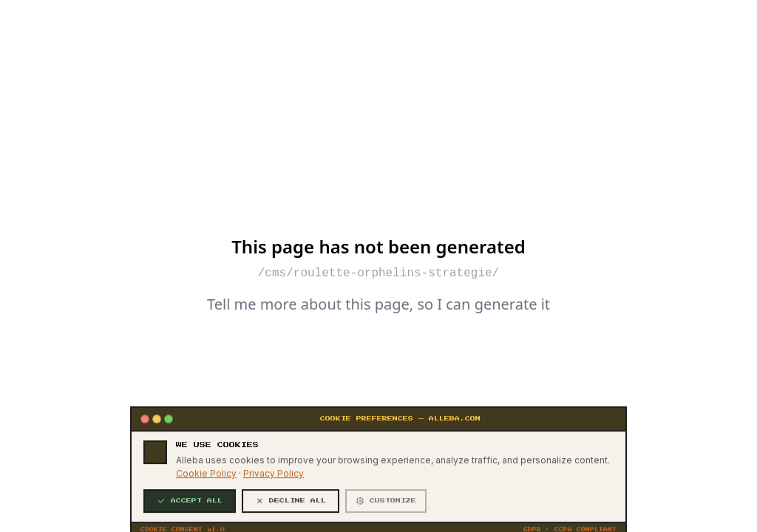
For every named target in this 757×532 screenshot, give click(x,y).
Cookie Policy (206, 517)
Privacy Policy (274, 517)
